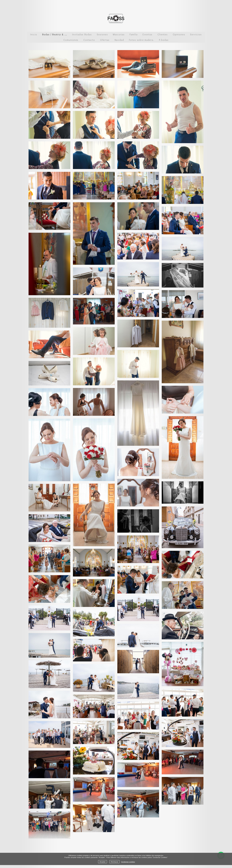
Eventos (148, 34)
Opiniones (179, 34)
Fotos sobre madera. (141, 40)
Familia (134, 34)
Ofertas (105, 40)
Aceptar (103, 862)
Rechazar (115, 862)
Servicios (196, 34)
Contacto (89, 40)
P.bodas (164, 40)
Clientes (163, 34)
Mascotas (119, 34)
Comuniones (71, 40)
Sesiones (102, 34)
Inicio (34, 34)
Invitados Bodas (82, 34)
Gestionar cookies (128, 862)
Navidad (119, 40)
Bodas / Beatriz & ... (55, 34)
